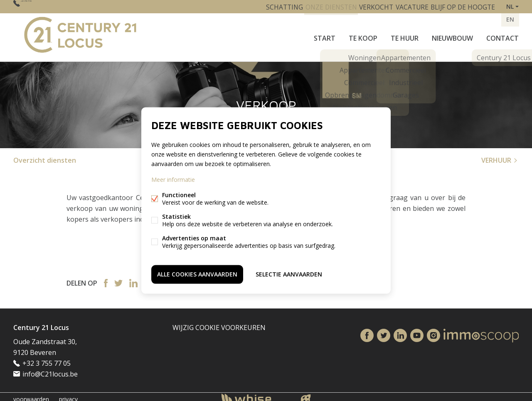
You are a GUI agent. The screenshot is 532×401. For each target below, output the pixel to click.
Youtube (417, 331)
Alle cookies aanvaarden (197, 273)
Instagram (433, 331)
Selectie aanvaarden (289, 273)
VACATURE (407, 6)
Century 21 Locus (41, 323)
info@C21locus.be (50, 369)
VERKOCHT (367, 6)
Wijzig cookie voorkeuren (219, 323)
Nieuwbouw (452, 35)
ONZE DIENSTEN (318, 6)
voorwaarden (31, 394)
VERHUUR (500, 155)
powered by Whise (256, 394)
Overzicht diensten (45, 155)
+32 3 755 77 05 (45, 6)
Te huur (405, 35)
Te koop (363, 35)
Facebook (106, 278)
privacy (68, 394)
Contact (502, 35)
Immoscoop (481, 331)
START (325, 35)
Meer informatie (173, 181)
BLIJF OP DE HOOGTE (461, 6)
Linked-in (133, 278)
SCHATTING (268, 6)
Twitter (118, 278)
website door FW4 (306, 394)
